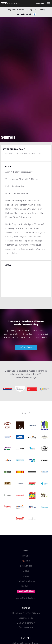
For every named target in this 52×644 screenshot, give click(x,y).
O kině (42, 10)
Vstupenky (32, 10)
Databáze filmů (24, 14)
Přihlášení (40, 3)
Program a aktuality (16, 10)
